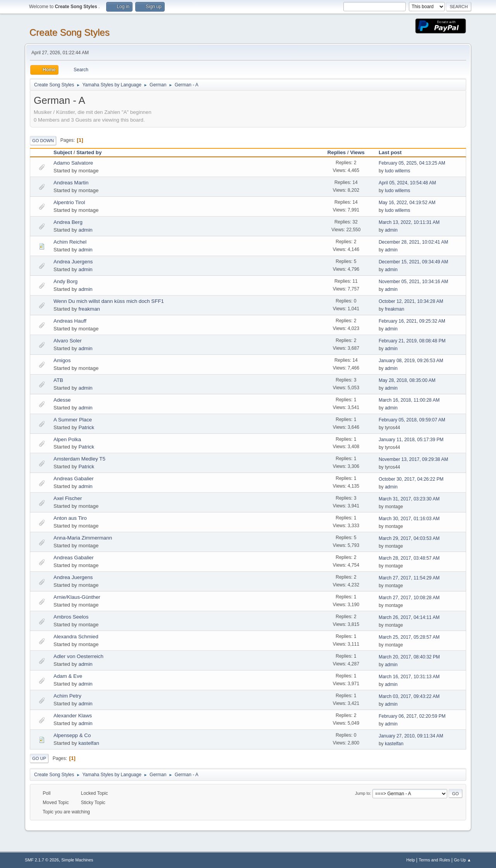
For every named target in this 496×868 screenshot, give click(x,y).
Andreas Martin (71, 183)
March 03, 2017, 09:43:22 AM (409, 696)
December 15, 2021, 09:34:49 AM (413, 262)
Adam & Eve (68, 676)
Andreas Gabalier (74, 479)
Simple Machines (77, 860)
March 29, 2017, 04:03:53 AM (409, 538)
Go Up (39, 758)
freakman (89, 309)
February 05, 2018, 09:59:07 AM (412, 420)
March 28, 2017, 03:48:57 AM (409, 558)
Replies (337, 152)
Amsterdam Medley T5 (79, 459)
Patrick (86, 427)
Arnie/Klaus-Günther (77, 597)
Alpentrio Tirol (69, 202)
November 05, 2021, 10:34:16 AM (413, 282)
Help (411, 860)
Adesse (62, 400)
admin (85, 230)
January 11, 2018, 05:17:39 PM (411, 440)
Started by (89, 152)
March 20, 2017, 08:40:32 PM (409, 657)
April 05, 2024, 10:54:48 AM (407, 183)
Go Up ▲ (462, 860)
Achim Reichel (70, 242)
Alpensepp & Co (72, 735)
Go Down (43, 141)
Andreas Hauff (70, 321)
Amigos (62, 360)
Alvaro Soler (68, 341)
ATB (58, 380)
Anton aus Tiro (70, 518)
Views (357, 152)
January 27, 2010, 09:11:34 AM (411, 736)
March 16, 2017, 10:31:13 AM (409, 677)
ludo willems (397, 171)
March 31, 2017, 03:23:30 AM (409, 499)
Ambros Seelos (71, 617)
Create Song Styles (70, 32)
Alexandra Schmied (76, 637)
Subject (63, 152)
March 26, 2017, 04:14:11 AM (409, 617)
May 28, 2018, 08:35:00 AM (407, 380)
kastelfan (89, 743)
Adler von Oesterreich (78, 656)
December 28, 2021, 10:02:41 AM (413, 242)
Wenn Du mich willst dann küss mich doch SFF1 (109, 301)
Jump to (362, 793)
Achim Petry (67, 696)
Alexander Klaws (73, 716)
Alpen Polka (67, 439)
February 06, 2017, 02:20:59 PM (412, 716)
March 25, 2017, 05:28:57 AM (409, 637)
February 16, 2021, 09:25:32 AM (412, 321)
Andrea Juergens (73, 262)
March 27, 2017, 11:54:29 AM (409, 578)
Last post (394, 152)
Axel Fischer (68, 498)
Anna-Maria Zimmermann (83, 538)
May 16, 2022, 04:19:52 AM (407, 203)
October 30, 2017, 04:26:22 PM (411, 479)
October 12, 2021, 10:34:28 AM (411, 301)
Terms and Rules (435, 860)
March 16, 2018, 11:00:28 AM (409, 400)
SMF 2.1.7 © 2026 (42, 860)
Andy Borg (65, 281)
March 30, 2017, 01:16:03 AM (409, 519)
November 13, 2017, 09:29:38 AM (413, 459)
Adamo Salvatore (73, 163)
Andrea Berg (68, 222)
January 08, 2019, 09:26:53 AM (411, 361)
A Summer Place (73, 420)
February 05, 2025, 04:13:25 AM (412, 163)
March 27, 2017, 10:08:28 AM (409, 598)
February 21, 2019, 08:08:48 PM (412, 341)
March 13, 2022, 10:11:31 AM (409, 222)
